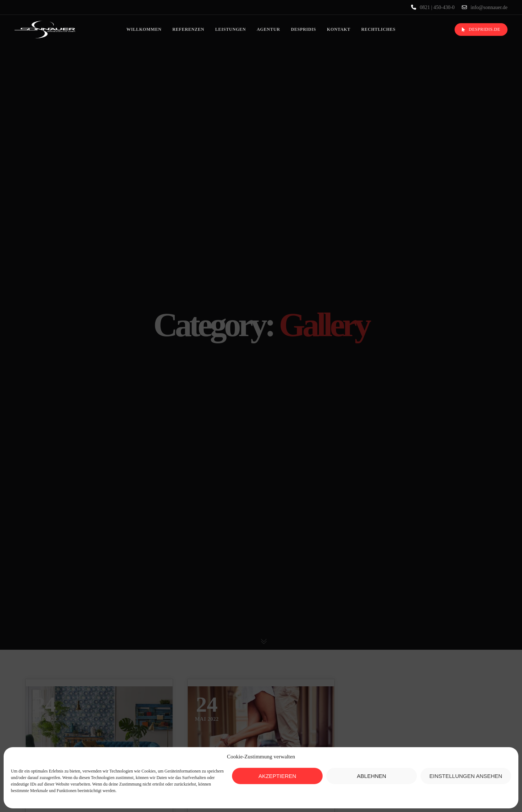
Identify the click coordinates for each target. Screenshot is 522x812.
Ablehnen (372, 776)
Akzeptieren (277, 776)
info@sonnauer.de (485, 7)
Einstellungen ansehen (466, 776)
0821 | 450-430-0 (433, 7)
